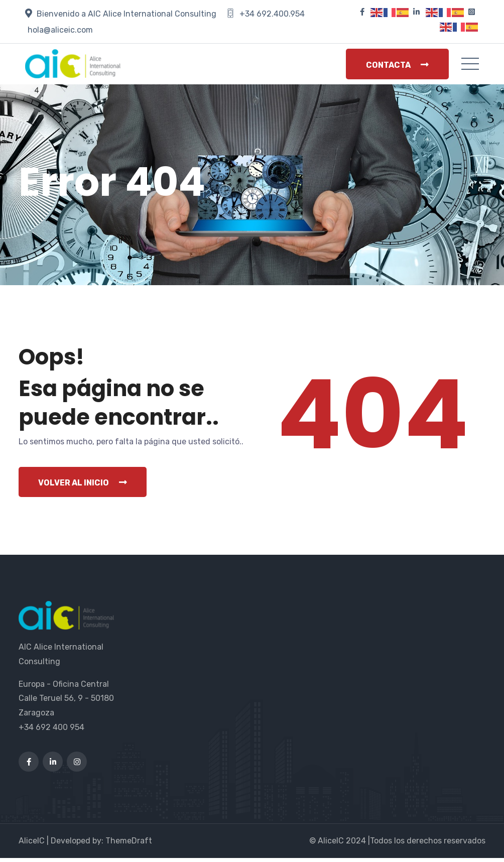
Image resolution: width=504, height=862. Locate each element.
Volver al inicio (83, 486)
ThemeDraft (129, 845)
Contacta (397, 65)
